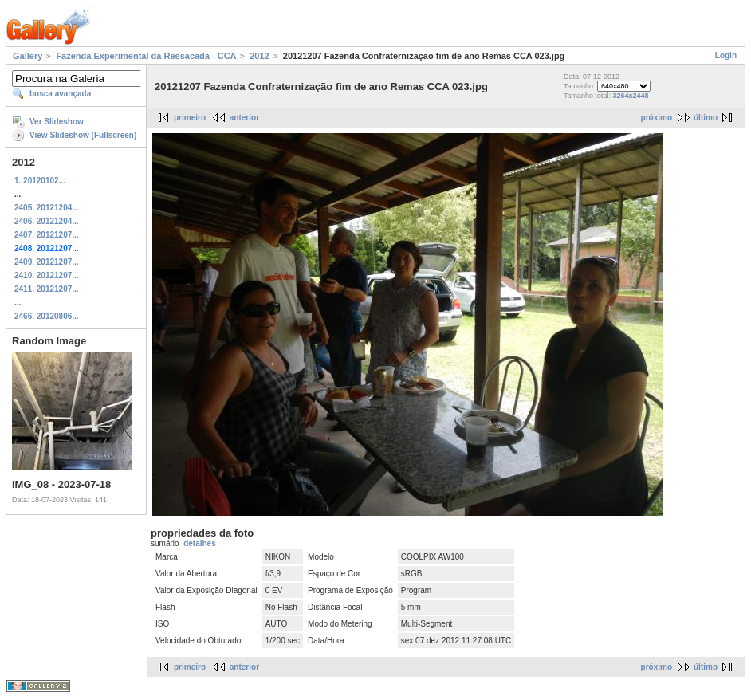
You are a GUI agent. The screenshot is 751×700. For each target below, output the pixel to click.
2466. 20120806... (47, 316)
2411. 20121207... (47, 289)
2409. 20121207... (47, 262)
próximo (657, 118)
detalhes (200, 543)
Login (726, 55)
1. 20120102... (40, 181)
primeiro (190, 118)
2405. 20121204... (47, 208)
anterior (244, 118)
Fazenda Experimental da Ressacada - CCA (146, 56)
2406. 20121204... (47, 221)
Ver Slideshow (57, 122)
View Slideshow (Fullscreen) (83, 135)
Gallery (28, 56)
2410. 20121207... (47, 275)
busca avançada (60, 94)
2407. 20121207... (47, 235)
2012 (259, 56)
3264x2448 (631, 96)
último (706, 118)
